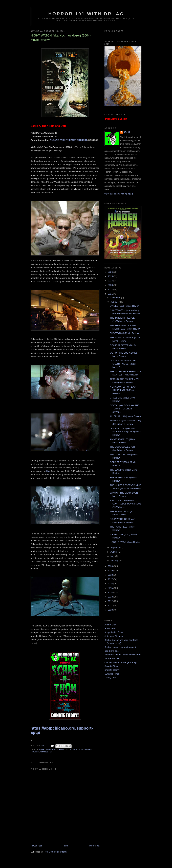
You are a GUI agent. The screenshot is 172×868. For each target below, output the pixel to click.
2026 (111, 272)
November (116, 298)
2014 (111, 592)
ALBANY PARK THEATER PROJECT (68, 140)
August (114, 552)
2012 (111, 601)
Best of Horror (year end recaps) (120, 647)
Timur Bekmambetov (41, 752)
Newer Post (36, 846)
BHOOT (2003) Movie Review (124, 333)
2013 (111, 597)
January (115, 561)
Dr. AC (127, 132)
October (115, 302)
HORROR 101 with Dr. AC (86, 14)
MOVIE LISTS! (112, 658)
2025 (111, 276)
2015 (111, 588)
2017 (111, 579)
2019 (111, 571)
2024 (111, 281)
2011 (111, 605)
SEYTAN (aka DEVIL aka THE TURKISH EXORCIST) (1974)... (125, 409)
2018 (111, 575)
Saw (48, 471)
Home (66, 846)
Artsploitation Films (114, 632)
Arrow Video (110, 628)
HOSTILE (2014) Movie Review (125, 542)
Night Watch (46, 749)
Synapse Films (112, 674)
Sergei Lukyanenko (84, 749)
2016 (111, 584)
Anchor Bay (110, 625)
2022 (111, 289)
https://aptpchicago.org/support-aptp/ (62, 730)
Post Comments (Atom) (55, 852)
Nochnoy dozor (63, 749)
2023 (111, 285)
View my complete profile (119, 194)
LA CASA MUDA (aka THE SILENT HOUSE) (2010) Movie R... (123, 364)
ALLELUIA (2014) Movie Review (125, 416)
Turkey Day (110, 678)
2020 (111, 566)
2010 (111, 610)
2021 (111, 294)
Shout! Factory (112, 670)
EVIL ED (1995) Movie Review (125, 306)
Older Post (94, 846)
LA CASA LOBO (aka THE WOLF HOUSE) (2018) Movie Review (125, 432)
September (116, 547)
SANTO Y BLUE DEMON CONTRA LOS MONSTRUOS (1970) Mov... (126, 504)
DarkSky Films (112, 651)
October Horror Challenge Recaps (121, 662)
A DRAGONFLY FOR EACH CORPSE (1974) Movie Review (123, 390)
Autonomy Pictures (114, 636)
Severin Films (111, 666)
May (113, 556)
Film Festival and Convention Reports (123, 655)
